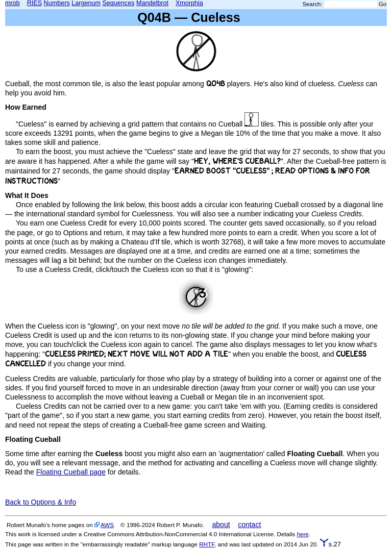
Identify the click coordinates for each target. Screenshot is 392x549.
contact (249, 525)
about (221, 525)
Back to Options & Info (41, 502)
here (302, 534)
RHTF (207, 544)
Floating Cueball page (71, 472)
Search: (313, 4)
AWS (107, 525)
